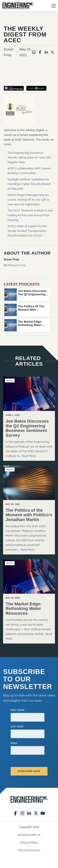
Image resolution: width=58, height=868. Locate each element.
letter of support (27, 226)
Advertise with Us (29, 835)
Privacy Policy (29, 842)
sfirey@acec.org (15, 265)
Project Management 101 (33, 195)
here (22, 162)
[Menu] (54, 6)
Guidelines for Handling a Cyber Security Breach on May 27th (29, 184)
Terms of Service (29, 850)
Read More (29, 456)
